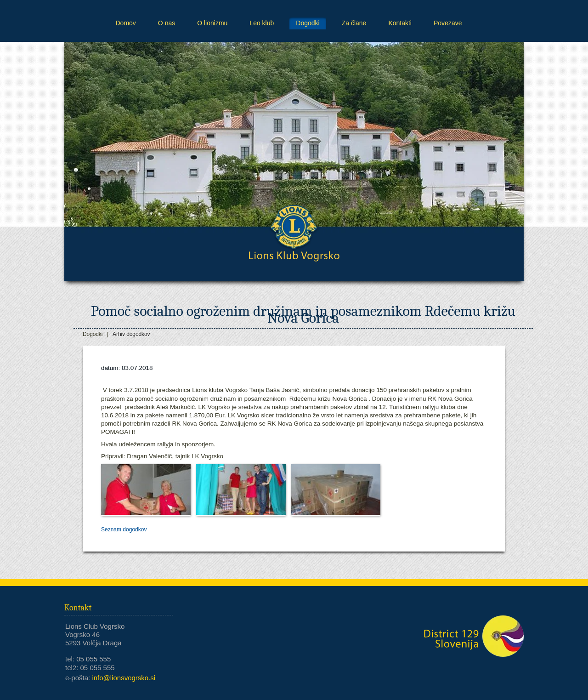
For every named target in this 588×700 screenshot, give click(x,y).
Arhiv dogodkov (131, 334)
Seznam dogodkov (124, 529)
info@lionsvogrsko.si (124, 678)
